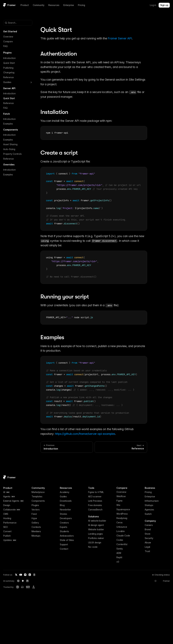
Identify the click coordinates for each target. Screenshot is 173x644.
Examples (8, 124)
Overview (8, 37)
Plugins (7, 53)
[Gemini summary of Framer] (23, 581)
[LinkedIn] (30, 575)
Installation (54, 112)
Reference (8, 77)
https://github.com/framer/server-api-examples (85, 434)
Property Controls (12, 154)
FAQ (5, 46)
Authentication (59, 54)
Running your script (65, 297)
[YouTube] (21, 575)
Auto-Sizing (9, 149)
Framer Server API (120, 38)
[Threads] (34, 575)
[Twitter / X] (16, 575)
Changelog (9, 72)
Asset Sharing (10, 144)
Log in (153, 5)
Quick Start (9, 63)
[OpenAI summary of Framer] (18, 581)
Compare (8, 41)
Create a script (59, 153)
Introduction (9, 58)
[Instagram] (25, 575)
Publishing (8, 68)
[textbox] (94, 133)
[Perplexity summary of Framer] (27, 581)
